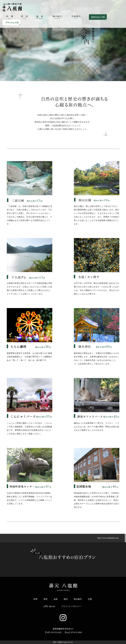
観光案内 (78, 599)
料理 (35, 599)
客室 (46, 599)
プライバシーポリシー (71, 606)
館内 (66, 599)
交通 (90, 599)
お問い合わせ (49, 606)
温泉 (56, 599)
